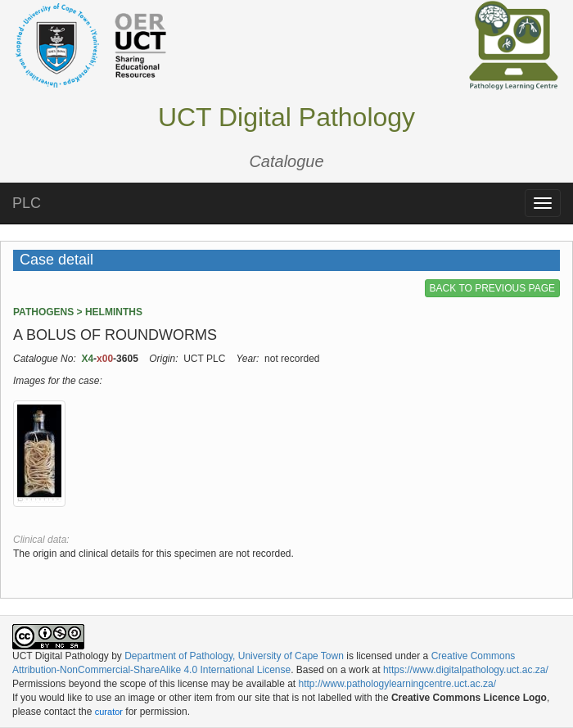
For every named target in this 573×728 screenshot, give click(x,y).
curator (109, 712)
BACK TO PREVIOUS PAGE (492, 288)
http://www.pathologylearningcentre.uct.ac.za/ (397, 684)
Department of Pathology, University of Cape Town (234, 656)
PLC (27, 203)
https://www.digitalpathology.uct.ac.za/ (466, 670)
